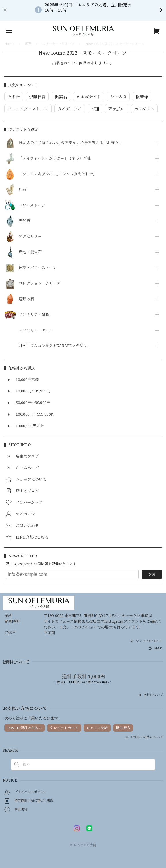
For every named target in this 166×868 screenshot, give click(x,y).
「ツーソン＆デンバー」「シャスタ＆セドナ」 (58, 174)
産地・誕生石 (30, 252)
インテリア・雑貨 (34, 315)
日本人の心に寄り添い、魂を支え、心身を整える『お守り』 (71, 143)
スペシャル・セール (36, 330)
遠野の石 (26, 299)
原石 (23, 190)
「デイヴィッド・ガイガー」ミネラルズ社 (55, 159)
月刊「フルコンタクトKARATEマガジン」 (55, 346)
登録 (152, 574)
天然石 (24, 221)
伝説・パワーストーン (38, 268)
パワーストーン (32, 205)
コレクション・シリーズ (40, 283)
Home (9, 44)
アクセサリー (30, 237)
